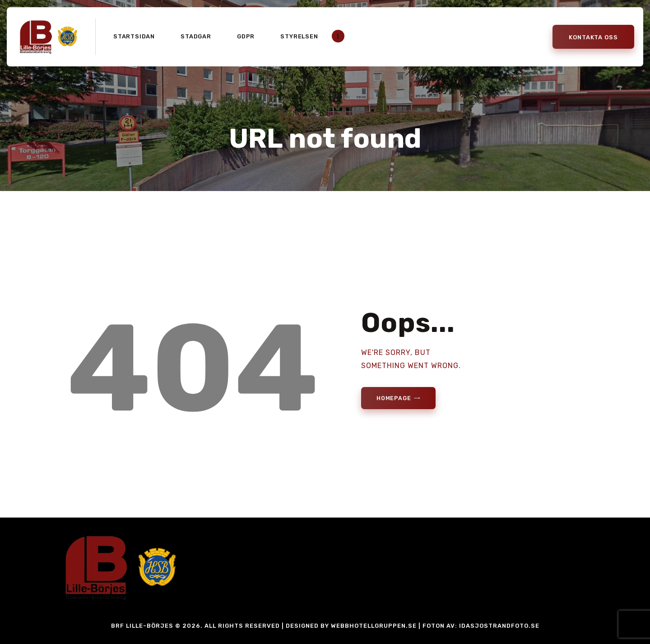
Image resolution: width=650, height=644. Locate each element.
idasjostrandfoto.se (499, 626)
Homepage (395, 399)
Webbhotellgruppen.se (374, 626)
